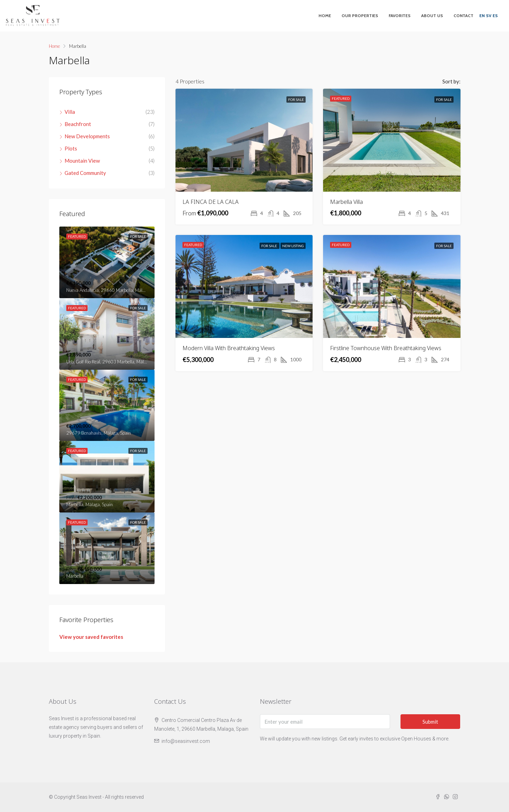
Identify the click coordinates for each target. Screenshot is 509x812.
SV (489, 16)
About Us (432, 16)
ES (495, 16)
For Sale (296, 99)
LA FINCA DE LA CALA (211, 202)
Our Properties (360, 16)
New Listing (293, 246)
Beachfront (78, 124)
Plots (71, 148)
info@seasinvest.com (186, 741)
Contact (463, 16)
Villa (70, 112)
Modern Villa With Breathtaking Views (229, 348)
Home (325, 16)
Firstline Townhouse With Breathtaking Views (386, 348)
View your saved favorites (91, 637)
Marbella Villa (346, 202)
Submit (430, 722)
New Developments (87, 136)
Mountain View (82, 161)
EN (482, 16)
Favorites (400, 16)
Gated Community (85, 173)
